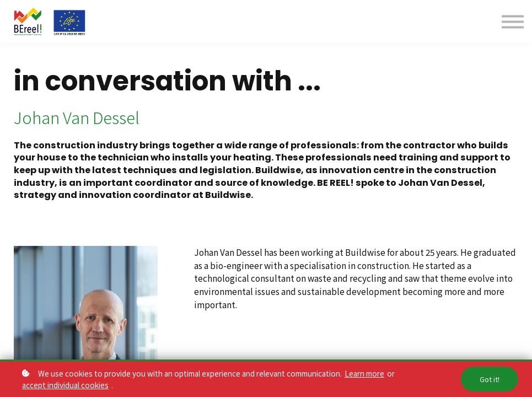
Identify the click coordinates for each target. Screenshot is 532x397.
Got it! (490, 379)
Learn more (364, 373)
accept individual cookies (65, 385)
